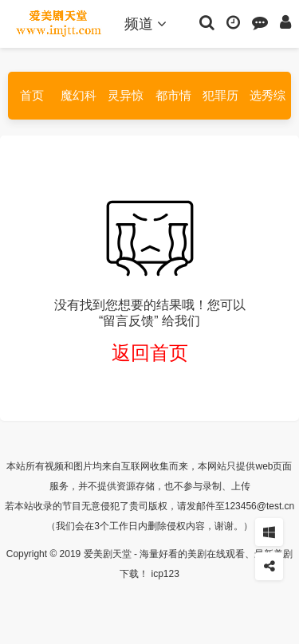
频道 (146, 24)
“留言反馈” (129, 321)
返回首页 (150, 353)
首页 (32, 95)
